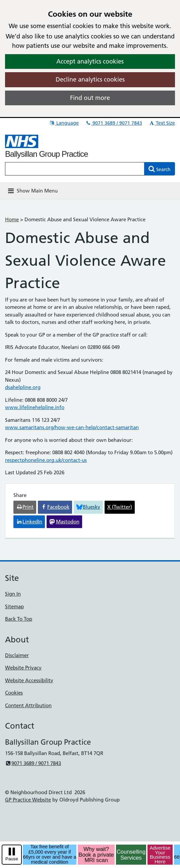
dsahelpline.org (23, 387)
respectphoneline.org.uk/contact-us (46, 460)
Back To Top (19, 619)
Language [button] (64, 123)
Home (12, 219)
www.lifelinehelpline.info (35, 407)
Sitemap (14, 606)
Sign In (13, 594)
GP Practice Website (28, 800)
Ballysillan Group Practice (46, 154)
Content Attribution (28, 705)
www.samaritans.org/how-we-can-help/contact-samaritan (72, 427)
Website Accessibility (29, 680)
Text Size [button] (162, 123)
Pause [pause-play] (12, 859)
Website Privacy (23, 668)
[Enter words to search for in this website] (75, 169)
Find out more (90, 98)
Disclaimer (17, 655)
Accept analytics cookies (90, 61)
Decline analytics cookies (90, 79)
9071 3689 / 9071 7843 (114, 123)
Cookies (14, 693)
